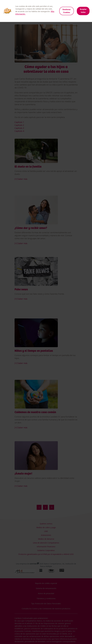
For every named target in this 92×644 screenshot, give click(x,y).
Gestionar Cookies (67, 11)
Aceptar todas (83, 11)
